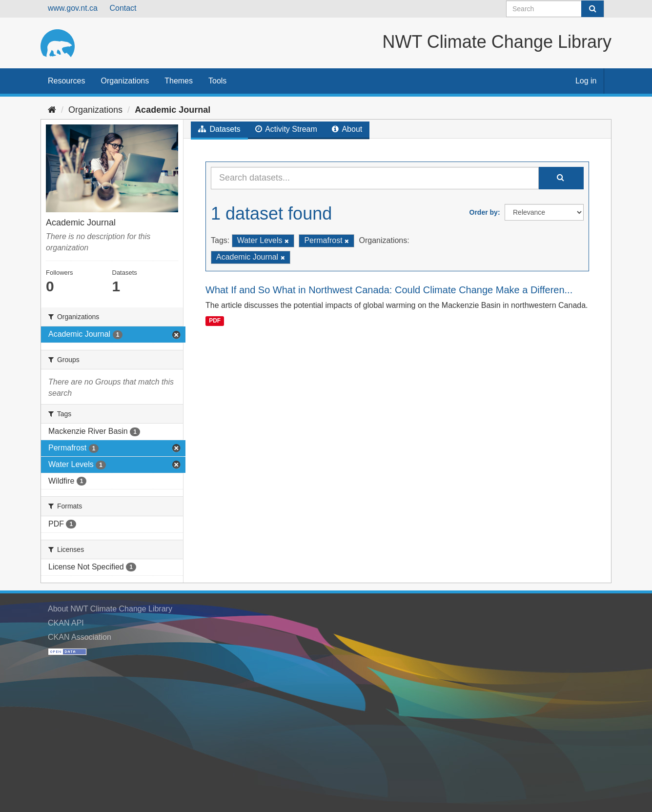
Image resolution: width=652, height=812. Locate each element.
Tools (217, 81)
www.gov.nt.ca (73, 8)
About (347, 129)
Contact (123, 8)
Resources (66, 81)
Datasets (219, 129)
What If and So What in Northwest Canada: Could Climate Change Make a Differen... (389, 290)
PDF (215, 321)
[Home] (52, 110)
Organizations (125, 81)
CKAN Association (80, 637)
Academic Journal (173, 110)
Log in (586, 81)
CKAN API (66, 623)
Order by (484, 212)
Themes (179, 81)
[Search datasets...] (375, 178)
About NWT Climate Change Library (110, 609)
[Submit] (592, 9)
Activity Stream (286, 129)
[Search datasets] (555, 9)
